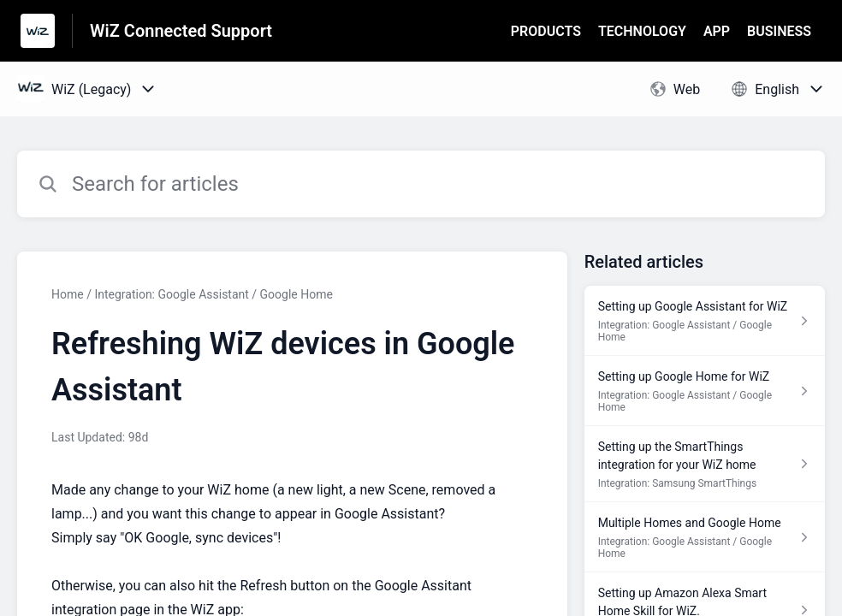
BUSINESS (779, 31)
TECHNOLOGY (642, 31)
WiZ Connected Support (181, 31)
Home (68, 294)
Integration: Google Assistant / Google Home (213, 294)
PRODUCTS (546, 31)
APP (717, 31)
